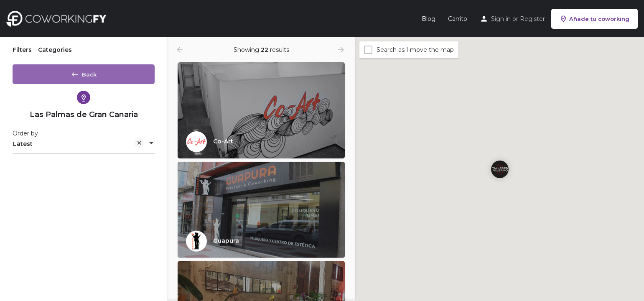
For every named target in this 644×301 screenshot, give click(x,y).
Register (532, 19)
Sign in (501, 19)
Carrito (458, 19)
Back (84, 73)
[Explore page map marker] (499, 169)
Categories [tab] (55, 50)
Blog (429, 19)
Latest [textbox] (79, 147)
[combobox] (84, 147)
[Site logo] (58, 18)
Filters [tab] (22, 50)
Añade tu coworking (594, 19)
